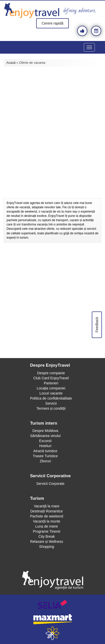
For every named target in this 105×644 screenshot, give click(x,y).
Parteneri (51, 383)
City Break (47, 536)
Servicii (51, 403)
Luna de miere (47, 526)
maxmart (52, 619)
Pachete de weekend (47, 516)
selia (52, 605)
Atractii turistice (45, 451)
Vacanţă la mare (47, 506)
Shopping (47, 547)
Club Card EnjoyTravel (51, 378)
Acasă (11, 63)
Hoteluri (45, 446)
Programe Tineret (47, 531)
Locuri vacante (51, 393)
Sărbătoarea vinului (45, 436)
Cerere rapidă (53, 23)
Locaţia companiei (51, 388)
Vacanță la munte (47, 521)
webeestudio (52, 633)
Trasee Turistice (45, 456)
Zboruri (45, 461)
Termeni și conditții (51, 408)
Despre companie (51, 373)
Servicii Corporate (50, 484)
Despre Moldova (45, 431)
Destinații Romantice (47, 511)
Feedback (97, 325)
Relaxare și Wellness (47, 542)
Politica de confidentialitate (51, 398)
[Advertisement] (52, 144)
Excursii (45, 441)
